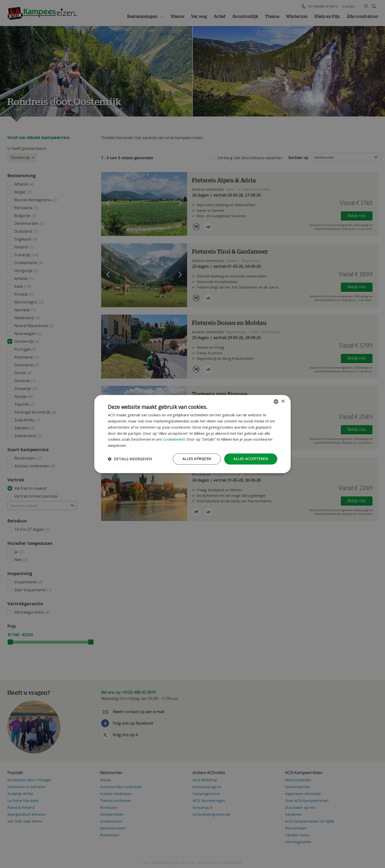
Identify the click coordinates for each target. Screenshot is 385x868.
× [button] (283, 401)
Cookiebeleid (174, 439)
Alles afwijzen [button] (197, 459)
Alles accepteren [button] (251, 459)
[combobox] (276, 402)
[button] (130, 459)
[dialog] (192, 434)
